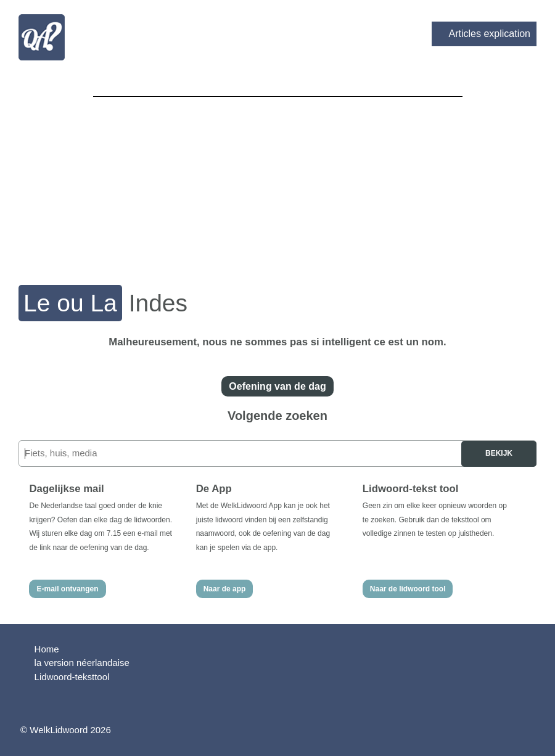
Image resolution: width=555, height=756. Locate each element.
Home (47, 649)
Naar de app (225, 589)
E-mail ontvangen (67, 589)
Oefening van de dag (277, 386)
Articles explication (490, 34)
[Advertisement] (278, 183)
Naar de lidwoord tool (408, 589)
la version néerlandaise (82, 663)
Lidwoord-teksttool (72, 677)
